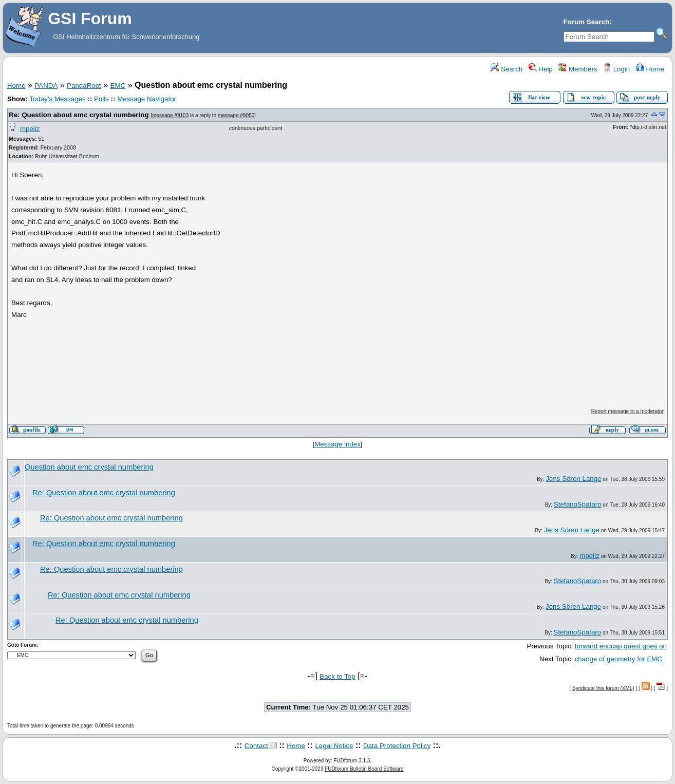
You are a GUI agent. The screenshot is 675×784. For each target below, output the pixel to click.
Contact (256, 746)
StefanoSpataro (578, 504)
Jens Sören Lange (573, 479)
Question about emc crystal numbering (89, 467)
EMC (118, 86)
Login (616, 69)
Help (541, 69)
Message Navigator (147, 99)
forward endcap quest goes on (621, 646)
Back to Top (337, 676)
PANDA (46, 86)
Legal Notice (334, 746)
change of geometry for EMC (618, 659)
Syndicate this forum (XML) (603, 688)
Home (650, 69)
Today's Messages (57, 99)
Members (578, 69)
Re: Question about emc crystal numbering (79, 115)
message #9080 (236, 115)
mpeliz (30, 129)
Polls (101, 99)
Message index (338, 444)
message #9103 (170, 115)
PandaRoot (84, 86)
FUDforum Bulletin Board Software (364, 769)
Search (507, 69)
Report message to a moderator (627, 411)
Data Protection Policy (397, 746)
